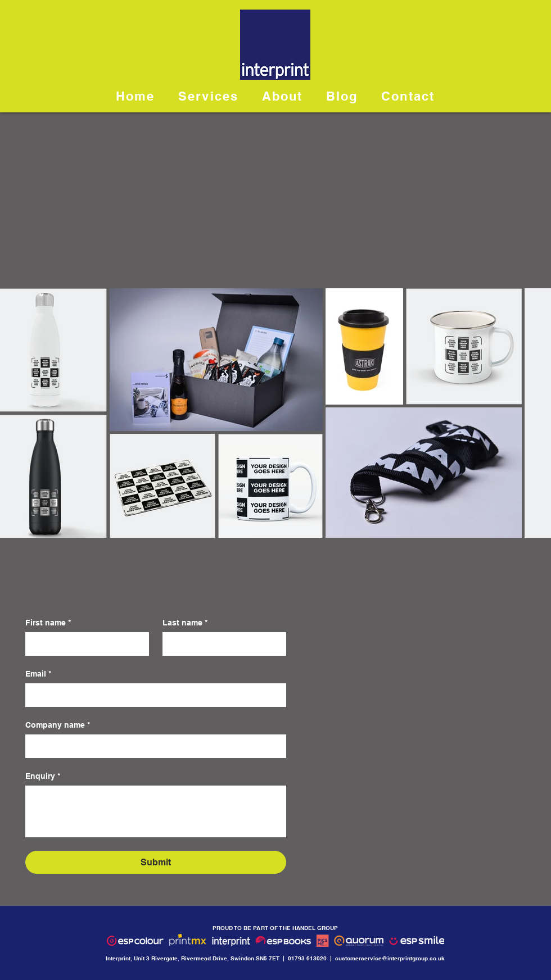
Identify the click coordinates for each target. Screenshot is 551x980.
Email (38, 674)
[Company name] (152, 746)
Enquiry (43, 776)
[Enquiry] (156, 811)
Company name (58, 725)
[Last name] (221, 644)
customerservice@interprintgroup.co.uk (390, 958)
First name (48, 623)
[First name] (84, 644)
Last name (185, 623)
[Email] (152, 695)
